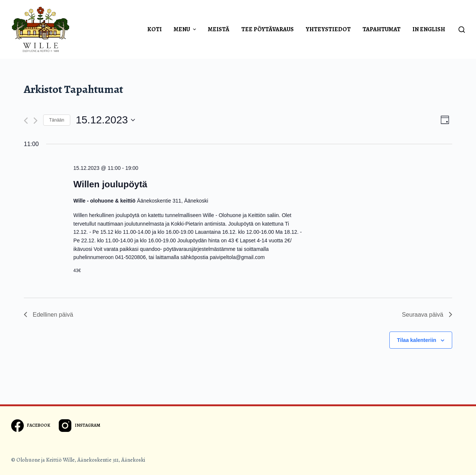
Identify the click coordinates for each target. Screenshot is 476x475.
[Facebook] (31, 426)
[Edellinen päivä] (26, 121)
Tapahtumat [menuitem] (382, 29)
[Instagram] (79, 426)
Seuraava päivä (427, 315)
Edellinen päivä (49, 315)
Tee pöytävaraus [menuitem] (268, 29)
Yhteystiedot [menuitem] (328, 29)
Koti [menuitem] (155, 29)
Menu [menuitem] (186, 29)
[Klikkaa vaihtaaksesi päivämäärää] (105, 120)
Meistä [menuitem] (219, 29)
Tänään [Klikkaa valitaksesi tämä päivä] (57, 120)
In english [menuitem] (429, 29)
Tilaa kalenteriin (417, 340)
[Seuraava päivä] (36, 121)
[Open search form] (462, 30)
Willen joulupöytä (110, 184)
